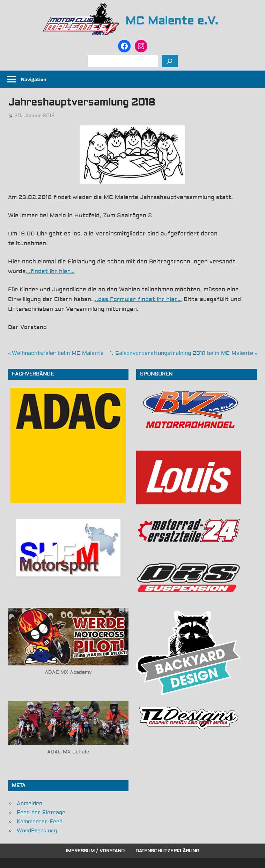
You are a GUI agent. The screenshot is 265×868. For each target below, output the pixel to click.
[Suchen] (170, 61)
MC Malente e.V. (172, 21)
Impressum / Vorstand (95, 851)
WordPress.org (37, 831)
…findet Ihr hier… (50, 271)
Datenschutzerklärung (167, 851)
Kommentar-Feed (40, 822)
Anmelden (30, 804)
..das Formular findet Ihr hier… (138, 299)
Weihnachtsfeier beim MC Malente (58, 353)
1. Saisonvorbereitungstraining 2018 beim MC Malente (182, 353)
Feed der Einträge (41, 813)
